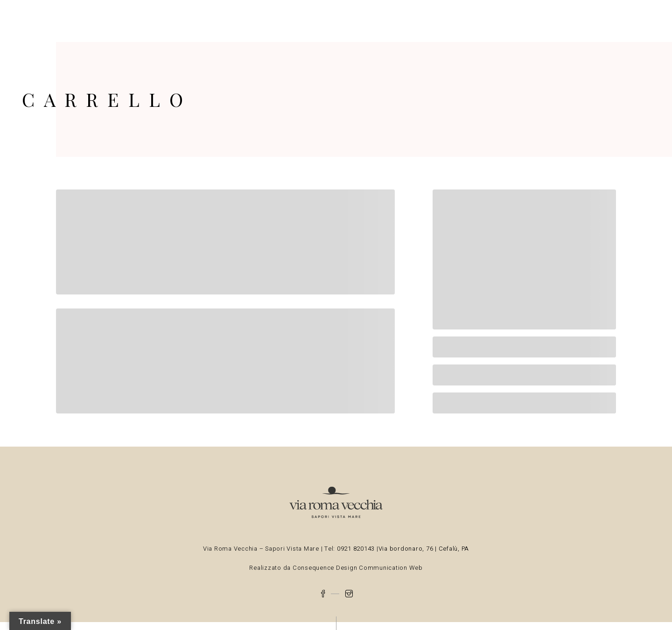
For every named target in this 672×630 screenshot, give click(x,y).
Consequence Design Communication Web (357, 568)
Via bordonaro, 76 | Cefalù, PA (424, 549)
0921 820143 (357, 549)
